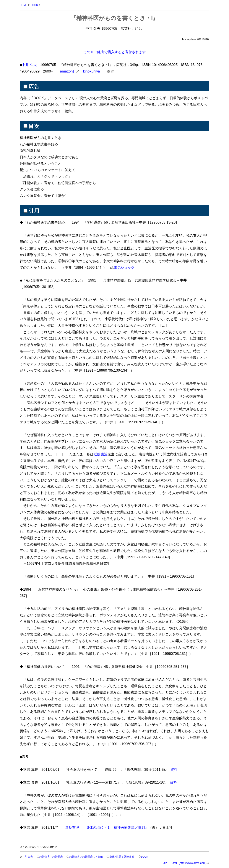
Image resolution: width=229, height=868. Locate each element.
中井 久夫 (29, 65)
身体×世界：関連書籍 (129, 857)
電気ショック (124, 267)
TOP (164, 863)
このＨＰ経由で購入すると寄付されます (115, 52)
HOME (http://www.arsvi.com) (188, 863)
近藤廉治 (101, 454)
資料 (174, 769)
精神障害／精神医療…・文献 (91, 857)
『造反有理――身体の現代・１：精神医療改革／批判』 (105, 827)
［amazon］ (66, 71)
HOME (24, 5)
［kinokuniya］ (91, 71)
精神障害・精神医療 (54, 857)
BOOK (36, 5)
